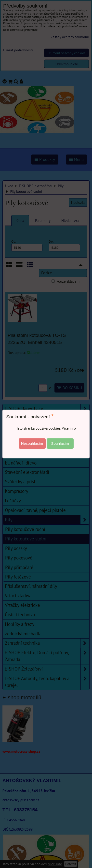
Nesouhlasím (32, 443)
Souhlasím (60, 443)
